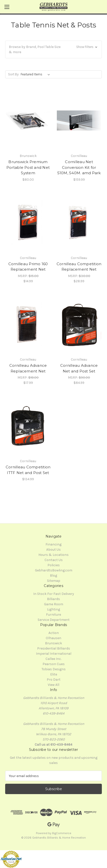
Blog (53, 575)
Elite (54, 674)
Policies (54, 565)
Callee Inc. (53, 659)
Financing (53, 544)
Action (54, 633)
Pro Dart (54, 680)
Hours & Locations (53, 555)
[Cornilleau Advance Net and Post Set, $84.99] (79, 324)
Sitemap (54, 581)
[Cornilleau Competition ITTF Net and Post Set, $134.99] (28, 426)
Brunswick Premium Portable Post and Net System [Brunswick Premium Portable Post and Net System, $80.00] (28, 167)
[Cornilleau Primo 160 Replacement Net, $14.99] (28, 223)
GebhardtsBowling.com (54, 570)
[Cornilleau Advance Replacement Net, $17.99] (28, 324)
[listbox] (36, 74)
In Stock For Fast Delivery (54, 594)
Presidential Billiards (54, 648)
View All (53, 685)
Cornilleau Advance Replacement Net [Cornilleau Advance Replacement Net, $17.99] (28, 368)
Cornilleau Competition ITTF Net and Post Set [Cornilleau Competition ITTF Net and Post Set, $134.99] (28, 470)
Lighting (53, 609)
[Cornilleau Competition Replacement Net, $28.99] (79, 223)
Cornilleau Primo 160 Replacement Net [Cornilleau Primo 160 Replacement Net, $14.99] (28, 267)
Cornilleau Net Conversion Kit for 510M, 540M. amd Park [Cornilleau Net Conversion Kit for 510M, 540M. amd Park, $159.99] (79, 167)
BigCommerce (62, 833)
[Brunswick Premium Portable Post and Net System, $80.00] (28, 120)
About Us (53, 550)
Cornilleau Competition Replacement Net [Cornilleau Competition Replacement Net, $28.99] (79, 267)
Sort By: (14, 74)
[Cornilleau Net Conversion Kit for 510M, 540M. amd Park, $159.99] (79, 120)
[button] (53, 49)
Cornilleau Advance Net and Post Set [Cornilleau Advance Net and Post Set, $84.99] (79, 368)
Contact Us (54, 560)
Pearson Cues (54, 664)
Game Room (54, 604)
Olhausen (53, 638)
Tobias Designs (54, 669)
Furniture (53, 615)
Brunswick (53, 643)
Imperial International (54, 654)
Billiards (53, 599)
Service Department (54, 620)
